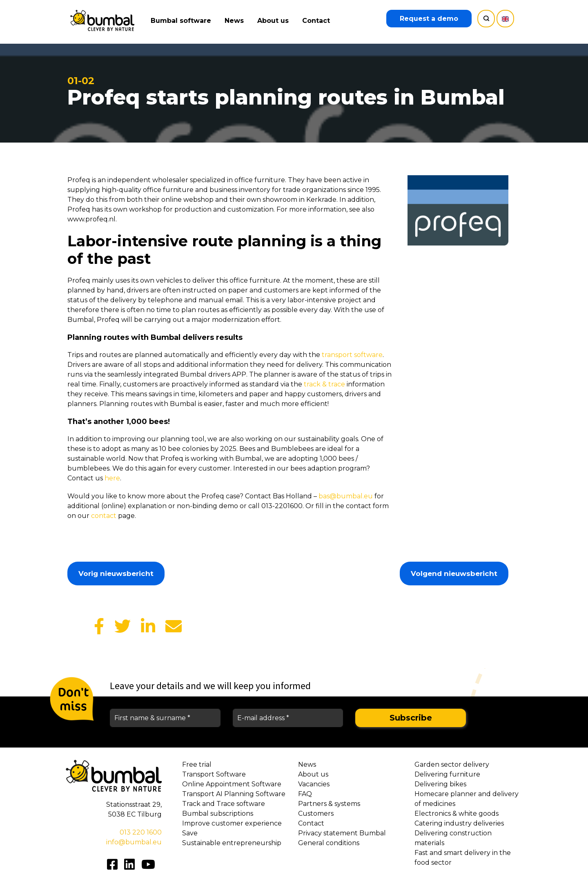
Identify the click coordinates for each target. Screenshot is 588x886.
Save (190, 833)
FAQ (305, 794)
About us (275, 21)
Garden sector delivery (452, 764)
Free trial (197, 764)
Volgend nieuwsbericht (454, 574)
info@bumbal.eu (134, 842)
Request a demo (429, 19)
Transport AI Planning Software (234, 794)
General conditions (329, 843)
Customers (316, 813)
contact (104, 516)
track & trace (324, 384)
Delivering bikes (440, 784)
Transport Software (214, 774)
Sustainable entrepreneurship (232, 843)
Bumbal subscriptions (218, 813)
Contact (318, 21)
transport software (352, 355)
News (236, 21)
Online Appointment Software (232, 784)
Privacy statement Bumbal (342, 833)
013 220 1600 (141, 832)
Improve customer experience (232, 823)
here (112, 478)
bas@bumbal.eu (346, 496)
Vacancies (314, 784)
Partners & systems (329, 804)
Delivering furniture (447, 774)
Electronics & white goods (457, 813)
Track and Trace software (224, 804)
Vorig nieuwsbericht (116, 574)
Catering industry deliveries (459, 823)
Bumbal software (183, 21)
